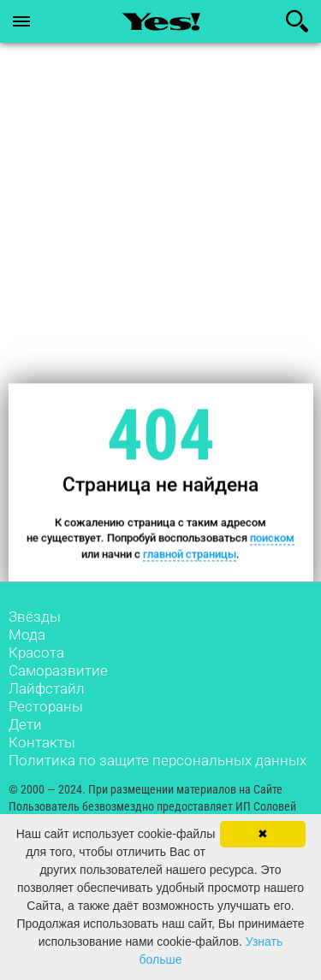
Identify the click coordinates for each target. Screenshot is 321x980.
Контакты (42, 742)
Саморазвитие (58, 670)
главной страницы (190, 554)
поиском (272, 538)
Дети (25, 724)
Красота (36, 652)
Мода (27, 635)
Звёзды (35, 617)
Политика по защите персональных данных (158, 760)
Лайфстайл (47, 688)
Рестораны (46, 706)
